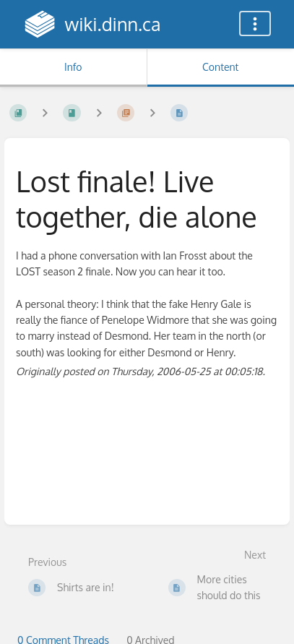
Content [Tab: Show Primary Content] (220, 67)
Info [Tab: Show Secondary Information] (73, 67)
